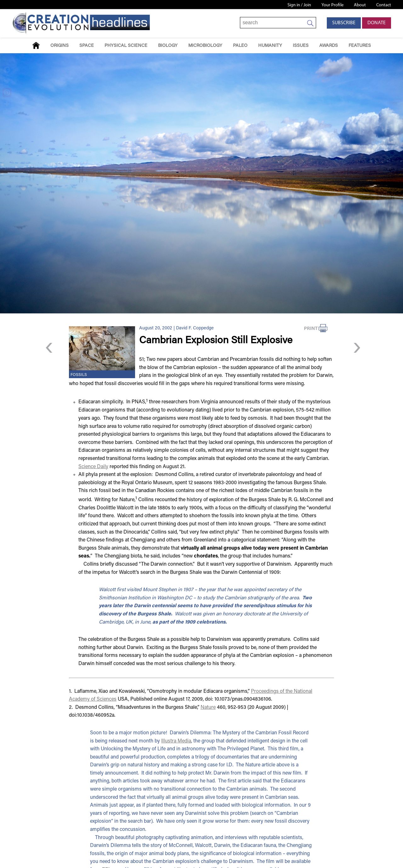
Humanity (270, 46)
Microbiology (205, 46)
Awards (329, 46)
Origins (60, 46)
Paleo (240, 46)
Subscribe (344, 23)
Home (36, 45)
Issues (301, 46)
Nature (208, 708)
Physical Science (126, 46)
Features (360, 46)
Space (87, 46)
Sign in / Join (299, 5)
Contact (384, 5)
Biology (168, 46)
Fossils (79, 375)
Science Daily (93, 467)
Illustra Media (176, 741)
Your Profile (332, 5)
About (360, 5)
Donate (377, 23)
